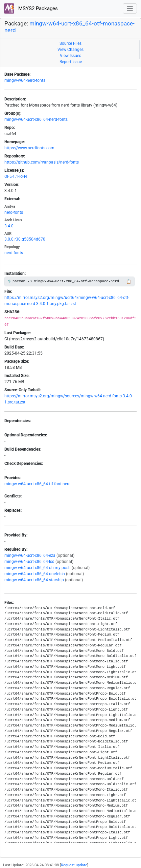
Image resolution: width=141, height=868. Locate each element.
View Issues (70, 56)
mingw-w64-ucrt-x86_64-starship (34, 580)
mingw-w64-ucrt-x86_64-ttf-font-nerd (38, 484)
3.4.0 (9, 226)
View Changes (70, 50)
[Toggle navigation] (130, 9)
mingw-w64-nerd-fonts (25, 80)
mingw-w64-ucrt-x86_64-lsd (29, 562)
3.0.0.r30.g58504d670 (25, 239)
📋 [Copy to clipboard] (129, 282)
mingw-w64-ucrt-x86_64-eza (30, 555)
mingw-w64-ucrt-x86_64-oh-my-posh (38, 568)
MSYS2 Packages (31, 8)
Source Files (70, 43)
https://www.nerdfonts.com (29, 148)
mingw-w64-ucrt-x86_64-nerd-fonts (36, 119)
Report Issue (71, 62)
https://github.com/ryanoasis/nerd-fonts (42, 162)
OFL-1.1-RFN (16, 176)
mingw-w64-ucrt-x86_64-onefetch (35, 574)
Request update (74, 865)
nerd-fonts (14, 212)
